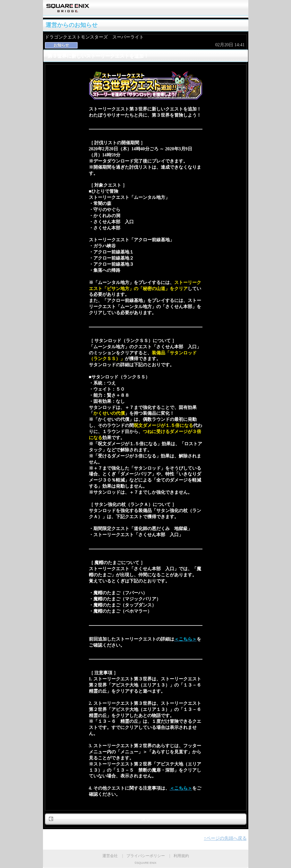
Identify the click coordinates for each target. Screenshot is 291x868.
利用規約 (181, 856)
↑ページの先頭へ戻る (225, 838)
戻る (146, 819)
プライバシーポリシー (146, 856)
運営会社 (110, 856)
